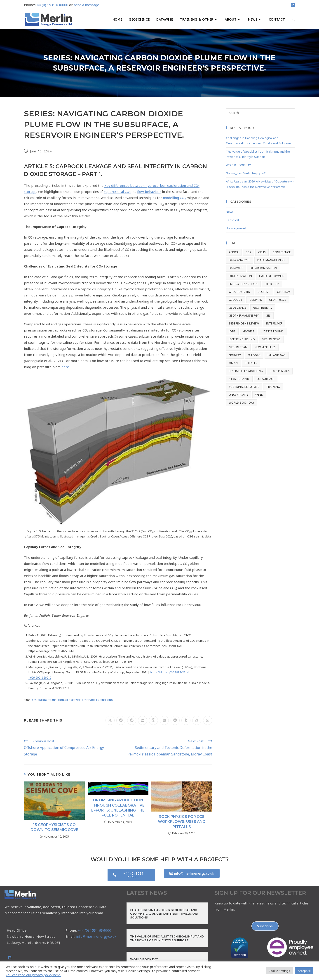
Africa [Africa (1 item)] (234, 252)
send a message (86, 5)
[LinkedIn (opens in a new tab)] (292, 5)
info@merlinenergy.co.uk (96, 936)
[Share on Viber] (153, 720)
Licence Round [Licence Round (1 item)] (272, 331)
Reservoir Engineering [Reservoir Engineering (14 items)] (246, 371)
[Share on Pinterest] (132, 720)
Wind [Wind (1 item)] (259, 395)
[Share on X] (110, 720)
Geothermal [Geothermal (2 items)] (263, 308)
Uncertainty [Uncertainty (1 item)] (239, 395)
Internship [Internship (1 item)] (274, 323)
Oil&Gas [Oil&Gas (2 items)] (254, 355)
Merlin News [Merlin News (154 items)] (271, 339)
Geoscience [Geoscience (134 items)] (238, 308)
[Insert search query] (260, 113)
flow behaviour (149, 192)
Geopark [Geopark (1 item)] (256, 300)
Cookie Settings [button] (279, 971)
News (230, 212)
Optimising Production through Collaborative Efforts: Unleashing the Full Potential (118, 808)
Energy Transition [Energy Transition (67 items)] (243, 284)
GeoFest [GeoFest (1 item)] (264, 292)
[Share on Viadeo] (197, 720)
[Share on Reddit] (175, 720)
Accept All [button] (304, 971)
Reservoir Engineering (97, 700)
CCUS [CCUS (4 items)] (262, 252)
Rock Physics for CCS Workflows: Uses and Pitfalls (182, 822)
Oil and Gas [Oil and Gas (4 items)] (277, 355)
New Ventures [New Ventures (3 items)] (265, 347)
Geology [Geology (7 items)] (236, 300)
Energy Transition (51, 700)
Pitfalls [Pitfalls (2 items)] (251, 363)
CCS (34, 700)
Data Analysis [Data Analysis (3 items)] (240, 260)
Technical (232, 220)
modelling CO (174, 198)
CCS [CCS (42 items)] (248, 252)
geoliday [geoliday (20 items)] (284, 292)
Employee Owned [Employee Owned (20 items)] (272, 276)
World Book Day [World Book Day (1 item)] (242, 403)
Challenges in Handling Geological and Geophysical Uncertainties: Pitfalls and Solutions (164, 914)
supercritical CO (117, 192)
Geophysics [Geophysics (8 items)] (278, 300)
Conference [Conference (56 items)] (282, 252)
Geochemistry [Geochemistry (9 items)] (240, 292)
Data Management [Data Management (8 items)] (271, 260)
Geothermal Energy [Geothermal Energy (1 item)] (244, 316)
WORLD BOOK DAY (238, 165)
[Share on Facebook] (121, 720)
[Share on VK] (164, 720)
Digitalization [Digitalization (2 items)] (240, 276)
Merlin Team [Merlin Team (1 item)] (238, 347)
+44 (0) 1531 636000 (52, 5)
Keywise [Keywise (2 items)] (248, 331)
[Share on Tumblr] (186, 720)
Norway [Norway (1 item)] (235, 355)
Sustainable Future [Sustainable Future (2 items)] (244, 387)
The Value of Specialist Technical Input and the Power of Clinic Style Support (167, 938)
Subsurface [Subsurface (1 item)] (266, 379)
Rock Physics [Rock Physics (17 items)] (280, 371)
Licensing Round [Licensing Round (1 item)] (242, 339)
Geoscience (73, 700)
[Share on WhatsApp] (208, 720)
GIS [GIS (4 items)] (268, 316)
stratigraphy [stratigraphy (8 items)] (239, 379)
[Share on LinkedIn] (143, 720)
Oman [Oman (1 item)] (233, 363)
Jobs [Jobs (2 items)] (232, 331)
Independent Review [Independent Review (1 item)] (244, 323)
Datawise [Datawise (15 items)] (236, 268)
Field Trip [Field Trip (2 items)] (272, 284)
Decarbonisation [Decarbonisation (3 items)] (263, 268)
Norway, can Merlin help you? (246, 173)
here (65, 367)
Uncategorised (236, 228)
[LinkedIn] (10, 958)
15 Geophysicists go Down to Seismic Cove (54, 827)
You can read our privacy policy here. (33, 975)
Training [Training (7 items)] (273, 387)
